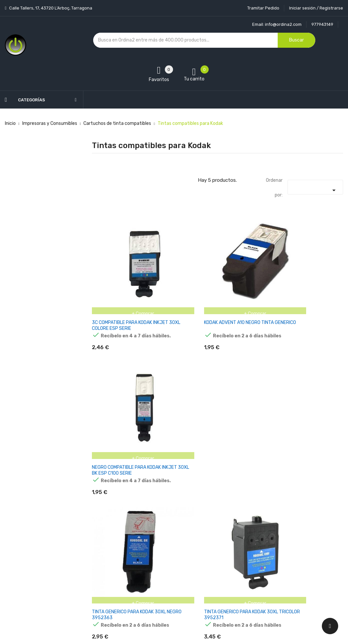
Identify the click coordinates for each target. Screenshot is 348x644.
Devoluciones (164, 541)
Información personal (230, 506)
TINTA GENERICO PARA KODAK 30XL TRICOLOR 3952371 (216, 428)
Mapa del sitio (164, 575)
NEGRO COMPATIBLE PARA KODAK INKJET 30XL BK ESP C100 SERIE (300, 300)
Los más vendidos (111, 518)
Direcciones (220, 563)
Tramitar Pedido (263, 8)
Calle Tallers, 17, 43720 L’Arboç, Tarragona (50, 8)
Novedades (104, 506)
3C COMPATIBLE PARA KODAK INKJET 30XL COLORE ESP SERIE (130, 300)
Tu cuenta (221, 493)
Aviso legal (161, 518)
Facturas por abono (228, 552)
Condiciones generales (173, 529)
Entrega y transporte (172, 506)
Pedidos (216, 541)
